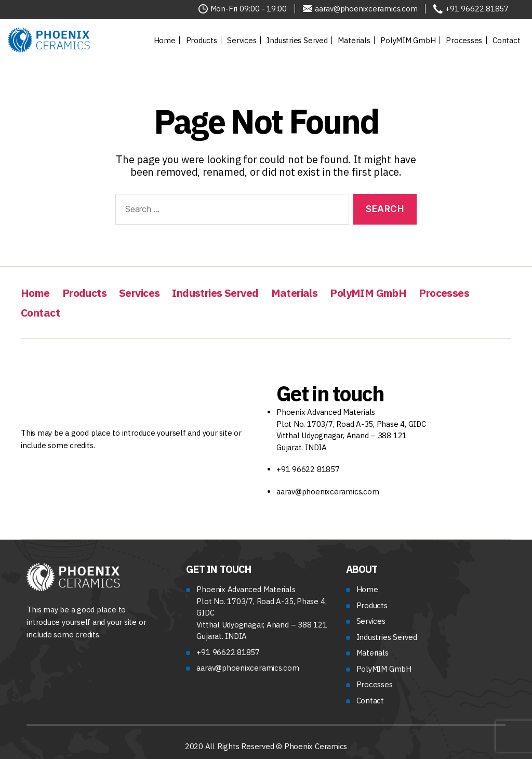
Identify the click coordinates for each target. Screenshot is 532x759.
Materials (354, 40)
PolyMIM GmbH (408, 40)
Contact (506, 40)
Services (242, 40)
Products (202, 40)
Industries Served (297, 40)
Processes (464, 40)
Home (165, 40)
